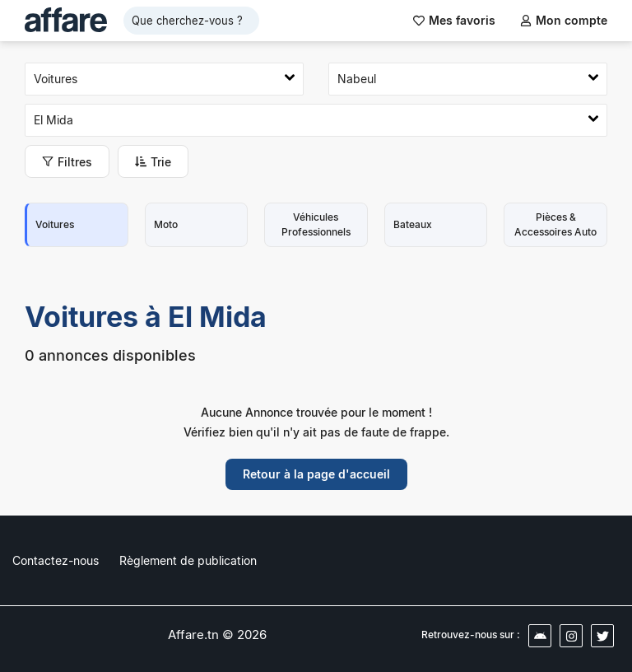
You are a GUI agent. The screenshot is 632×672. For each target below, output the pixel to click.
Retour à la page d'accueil (316, 474)
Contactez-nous (56, 560)
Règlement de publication (188, 560)
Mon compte (564, 20)
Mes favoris (454, 20)
